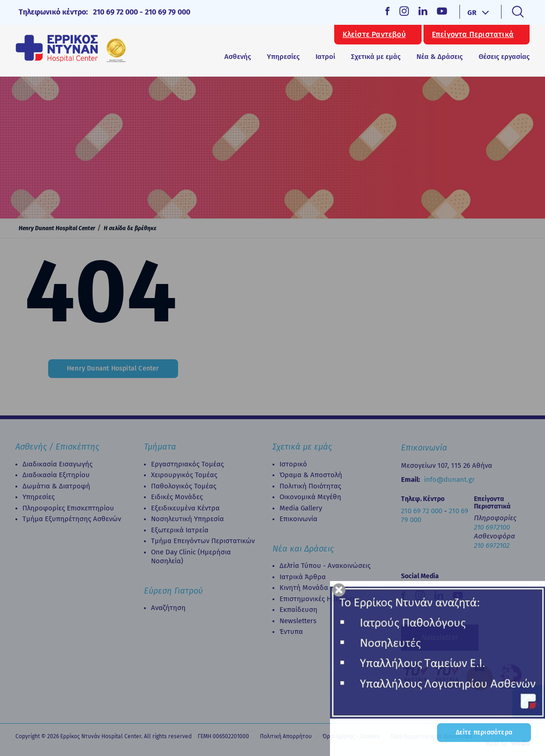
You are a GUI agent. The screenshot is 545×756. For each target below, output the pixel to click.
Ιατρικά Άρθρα (303, 577)
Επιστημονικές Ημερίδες (318, 599)
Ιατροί (325, 57)
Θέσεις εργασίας (504, 57)
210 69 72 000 (115, 12)
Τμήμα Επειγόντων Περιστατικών (203, 541)
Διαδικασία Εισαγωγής (57, 464)
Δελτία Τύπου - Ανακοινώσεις (325, 566)
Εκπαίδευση (298, 610)
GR (472, 13)
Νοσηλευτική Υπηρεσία (187, 519)
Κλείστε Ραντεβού (374, 35)
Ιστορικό (293, 464)
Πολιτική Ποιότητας (310, 486)
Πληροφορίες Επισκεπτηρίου (68, 508)
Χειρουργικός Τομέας (184, 475)
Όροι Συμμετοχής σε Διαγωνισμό (432, 736)
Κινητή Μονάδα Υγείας (314, 588)
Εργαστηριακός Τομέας (187, 464)
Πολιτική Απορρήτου (286, 736)
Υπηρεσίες (39, 497)
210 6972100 (492, 527)
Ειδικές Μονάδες (177, 497)
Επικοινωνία (298, 519)
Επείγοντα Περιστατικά (473, 35)
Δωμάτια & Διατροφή (56, 486)
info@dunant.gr (449, 480)
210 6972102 (492, 545)
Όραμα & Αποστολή (311, 475)
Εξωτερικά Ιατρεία (180, 530)
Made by (496, 744)
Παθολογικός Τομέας (184, 486)
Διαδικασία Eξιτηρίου (56, 475)
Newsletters (298, 621)
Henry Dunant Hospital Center (57, 228)
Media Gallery (301, 508)
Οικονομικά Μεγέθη (310, 497)
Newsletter (440, 637)
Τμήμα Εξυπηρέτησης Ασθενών (72, 519)
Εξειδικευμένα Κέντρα (185, 508)
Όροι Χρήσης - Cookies (351, 736)
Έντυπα (291, 632)
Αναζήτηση (168, 608)
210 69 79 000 (168, 12)
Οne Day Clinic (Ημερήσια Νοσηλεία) (191, 557)
